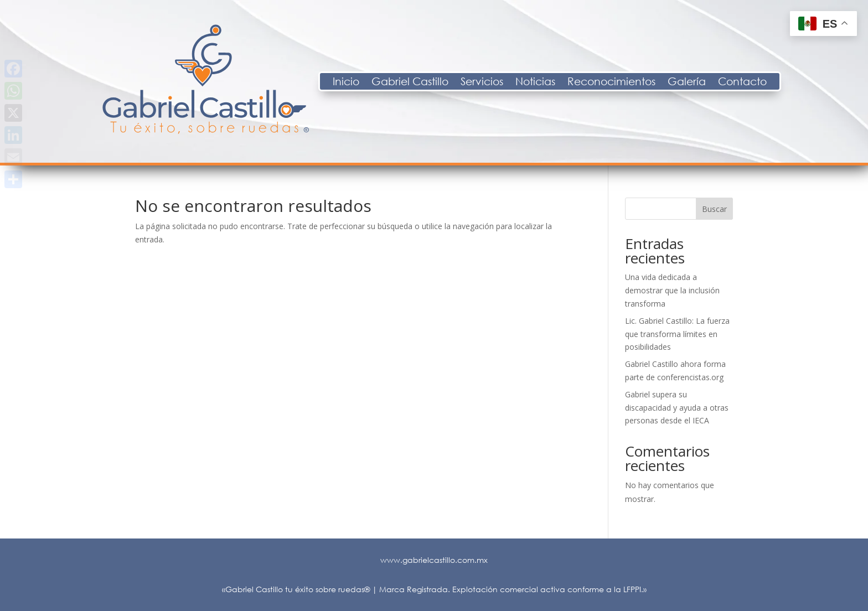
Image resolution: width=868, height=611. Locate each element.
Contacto (829, 82)
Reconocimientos (698, 82)
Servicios (569, 82)
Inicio (433, 82)
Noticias (622, 82)
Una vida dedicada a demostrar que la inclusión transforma (672, 290)
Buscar (714, 209)
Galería (774, 82)
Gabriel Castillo (497, 82)
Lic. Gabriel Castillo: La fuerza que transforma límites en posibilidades (677, 334)
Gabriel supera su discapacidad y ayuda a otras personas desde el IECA (677, 408)
